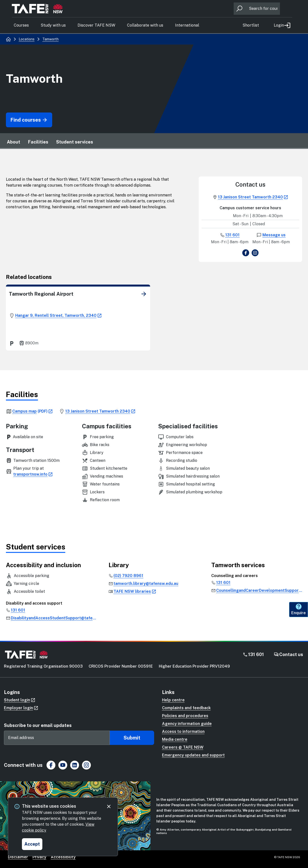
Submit (132, 738)
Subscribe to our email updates (38, 725)
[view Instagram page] (255, 254)
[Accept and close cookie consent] (32, 844)
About (14, 142)
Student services (75, 142)
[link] (144, 294)
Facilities (38, 142)
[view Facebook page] (246, 254)
